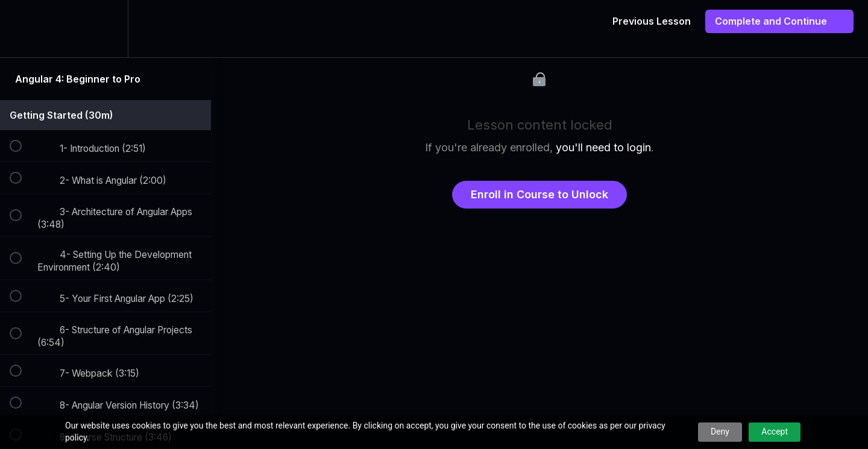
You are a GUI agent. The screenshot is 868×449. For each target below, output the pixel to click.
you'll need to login (603, 147)
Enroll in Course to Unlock (539, 194)
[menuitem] (105, 29)
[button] (22, 29)
